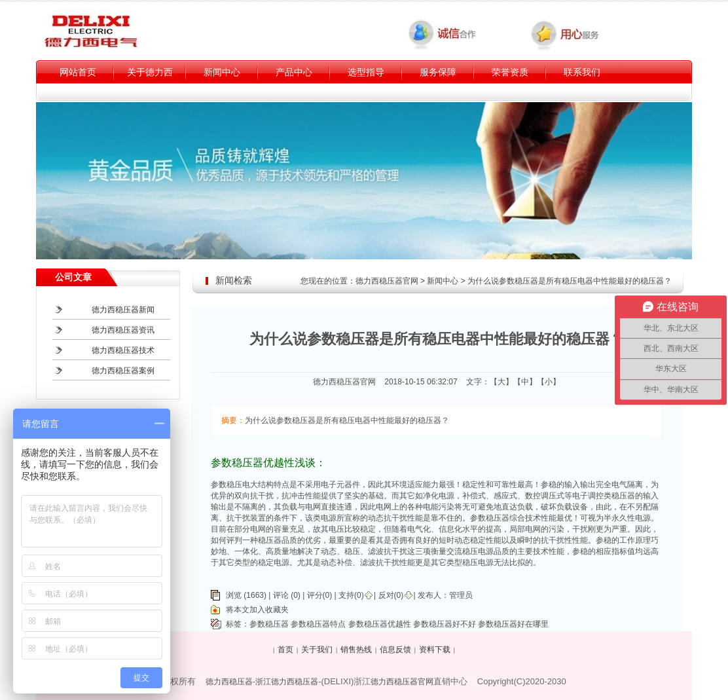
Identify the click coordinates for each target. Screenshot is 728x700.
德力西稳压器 (229, 682)
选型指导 (366, 72)
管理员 (461, 595)
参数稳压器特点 (318, 624)
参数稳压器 (269, 624)
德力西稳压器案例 (123, 371)
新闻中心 (222, 72)
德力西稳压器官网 (387, 281)
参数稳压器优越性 (380, 624)
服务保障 (438, 72)
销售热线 (356, 650)
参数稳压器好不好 (445, 624)
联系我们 (582, 72)
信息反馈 (395, 650)
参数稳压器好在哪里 (513, 624)
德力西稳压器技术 (123, 350)
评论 (281, 595)
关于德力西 (150, 72)
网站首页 (78, 72)
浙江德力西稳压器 (287, 682)
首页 (285, 650)
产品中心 (294, 72)
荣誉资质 (510, 72)
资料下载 (435, 650)
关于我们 (317, 650)
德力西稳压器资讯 (123, 330)
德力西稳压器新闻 (123, 310)
